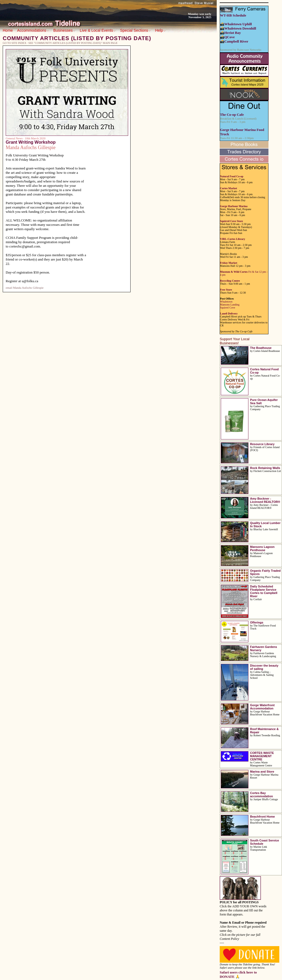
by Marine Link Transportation (259, 848)
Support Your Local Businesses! (235, 341)
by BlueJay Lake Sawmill (264, 529)
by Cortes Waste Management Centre (261, 764)
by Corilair (256, 599)
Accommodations (33, 30)
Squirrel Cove (228, 308)
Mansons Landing (230, 305)
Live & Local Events (98, 30)
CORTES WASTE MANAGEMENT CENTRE (262, 756)
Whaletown (226, 302)
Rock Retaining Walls (265, 468)
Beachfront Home (262, 817)
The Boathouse (261, 348)
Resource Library (262, 444)
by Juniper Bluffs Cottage (264, 799)
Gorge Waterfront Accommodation (262, 707)
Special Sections (135, 30)
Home (8, 30)
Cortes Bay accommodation (261, 795)
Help (161, 30)
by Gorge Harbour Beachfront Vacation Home (265, 713)
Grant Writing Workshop (31, 142)
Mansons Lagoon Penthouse (262, 548)
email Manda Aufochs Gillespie (25, 288)
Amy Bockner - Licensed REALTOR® (265, 500)
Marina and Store (262, 772)
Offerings (257, 622)
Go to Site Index (14, 43)
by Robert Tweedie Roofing (265, 735)
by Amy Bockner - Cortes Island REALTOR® (264, 506)
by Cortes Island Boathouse (265, 351)
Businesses (64, 30)
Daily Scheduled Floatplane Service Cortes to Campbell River (264, 591)
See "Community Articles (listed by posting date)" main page (73, 43)
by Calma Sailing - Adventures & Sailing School (262, 675)
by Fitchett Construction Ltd (265, 471)
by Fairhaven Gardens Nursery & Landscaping (263, 655)
